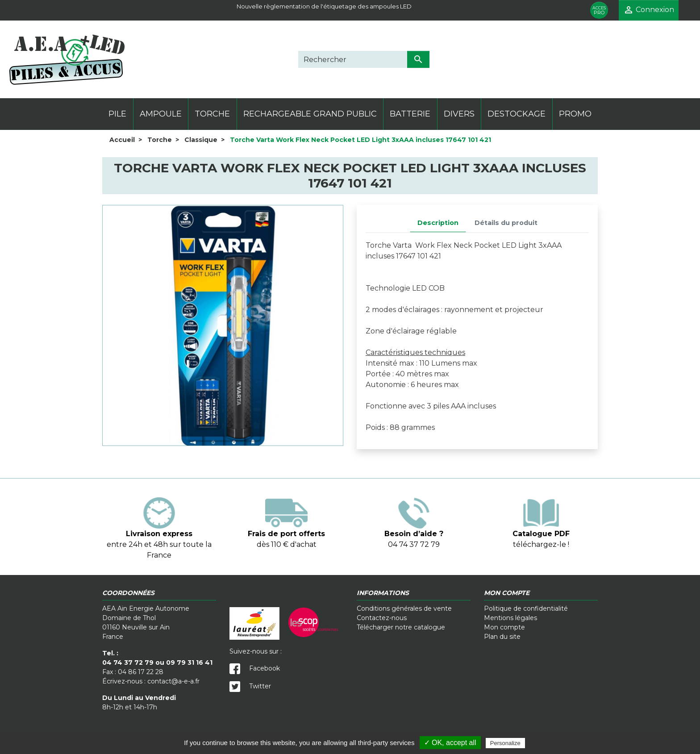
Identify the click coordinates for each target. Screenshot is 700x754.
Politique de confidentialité (526, 608)
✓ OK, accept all (450, 743)
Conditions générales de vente (404, 608)
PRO (599, 10)
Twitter (250, 686)
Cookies (352, 727)
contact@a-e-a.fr (173, 681)
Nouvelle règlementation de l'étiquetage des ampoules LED (324, 6)
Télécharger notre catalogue (401, 627)
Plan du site (502, 637)
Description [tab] (438, 223)
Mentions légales (510, 618)
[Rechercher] (353, 59)
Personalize (505, 743)
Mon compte (504, 627)
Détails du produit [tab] (506, 223)
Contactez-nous (382, 618)
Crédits (421, 727)
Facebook (255, 668)
